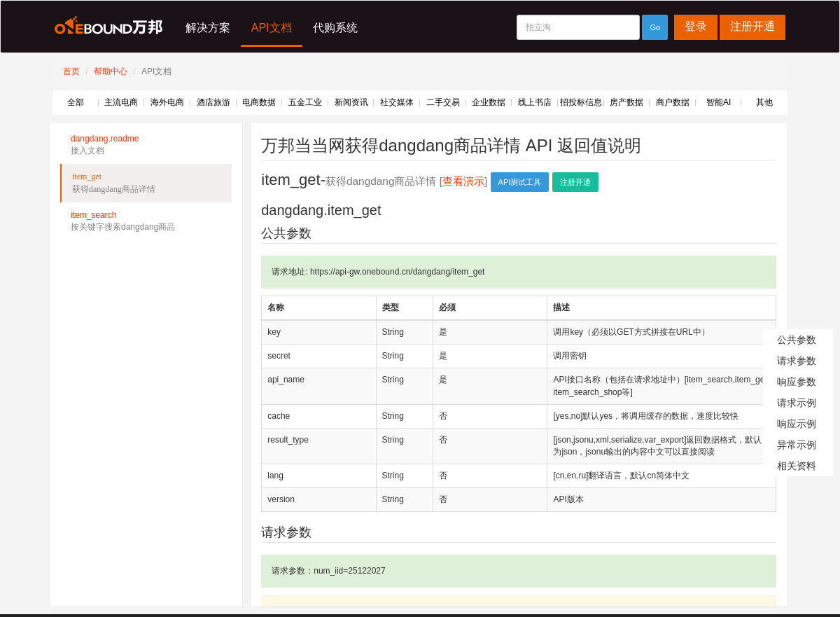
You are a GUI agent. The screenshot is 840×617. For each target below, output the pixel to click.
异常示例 (797, 445)
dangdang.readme (146, 145)
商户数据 (673, 102)
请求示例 (797, 403)
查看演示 (463, 181)
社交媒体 (397, 102)
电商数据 (259, 102)
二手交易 (443, 102)
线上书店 (535, 102)
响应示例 (797, 424)
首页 (71, 71)
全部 (76, 102)
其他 (764, 102)
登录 (696, 26)
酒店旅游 (213, 102)
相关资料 (797, 466)
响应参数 (797, 382)
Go (655, 27)
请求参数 (797, 361)
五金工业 (305, 102)
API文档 (272, 28)
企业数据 (489, 102)
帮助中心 (111, 71)
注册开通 (752, 26)
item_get (147, 183)
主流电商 (121, 102)
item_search (146, 222)
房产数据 (626, 102)
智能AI (719, 102)
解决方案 (208, 28)
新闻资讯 (351, 102)
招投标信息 (581, 102)
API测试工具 (520, 182)
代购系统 (335, 28)
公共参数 (797, 340)
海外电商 (167, 102)
